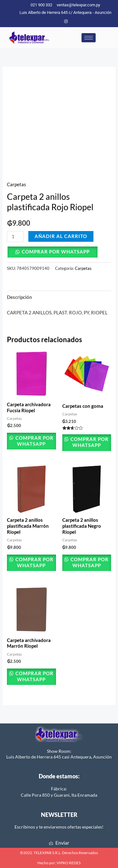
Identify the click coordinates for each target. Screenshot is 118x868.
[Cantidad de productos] (15, 237)
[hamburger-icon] (89, 38)
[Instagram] (66, 21)
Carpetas (17, 184)
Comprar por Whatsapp (56, 252)
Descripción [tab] (20, 297)
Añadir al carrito (61, 236)
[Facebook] (55, 21)
